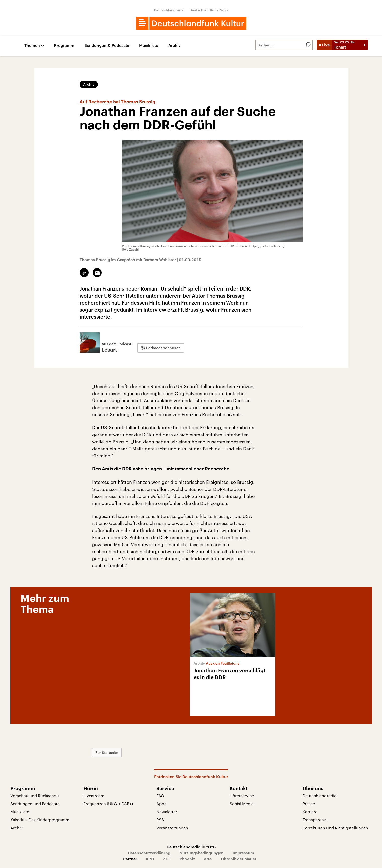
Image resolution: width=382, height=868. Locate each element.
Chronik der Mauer (239, 859)
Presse (309, 804)
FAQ (160, 795)
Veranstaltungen (172, 828)
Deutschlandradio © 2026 (191, 847)
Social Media (242, 804)
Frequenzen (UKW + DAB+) (108, 804)
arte (208, 859)
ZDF (167, 859)
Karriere (310, 812)
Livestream (94, 795)
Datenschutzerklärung (149, 853)
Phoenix (187, 859)
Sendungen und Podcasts (35, 804)
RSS (160, 820)
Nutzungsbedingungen (201, 853)
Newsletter (167, 812)
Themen (32, 46)
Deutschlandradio (320, 795)
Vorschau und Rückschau (35, 795)
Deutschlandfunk (169, 10)
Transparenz (314, 820)
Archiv (174, 46)
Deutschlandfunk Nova (209, 10)
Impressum (243, 853)
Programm (64, 46)
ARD (150, 859)
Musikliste (149, 46)
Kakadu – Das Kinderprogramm (40, 820)
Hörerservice (242, 795)
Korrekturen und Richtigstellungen (335, 828)
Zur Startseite (107, 753)
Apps (161, 804)
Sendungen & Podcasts (107, 46)
